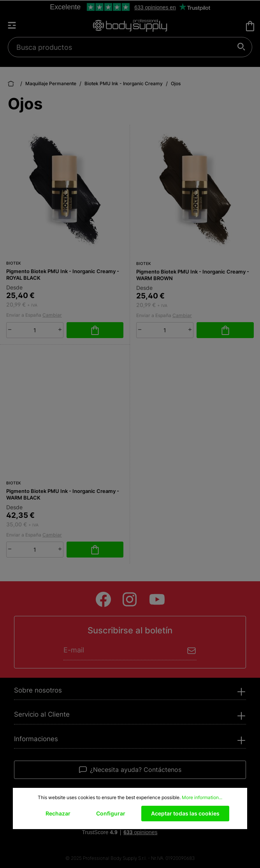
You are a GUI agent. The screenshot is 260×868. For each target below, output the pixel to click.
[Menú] (16, 25)
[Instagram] (130, 599)
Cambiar (52, 315)
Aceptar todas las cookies (185, 813)
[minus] (10, 330)
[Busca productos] (126, 47)
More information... (202, 797)
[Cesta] (250, 26)
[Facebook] (103, 599)
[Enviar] (192, 650)
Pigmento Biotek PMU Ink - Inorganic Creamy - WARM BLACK (63, 494)
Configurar (111, 813)
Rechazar (58, 813)
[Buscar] (242, 47)
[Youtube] (157, 599)
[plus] (60, 330)
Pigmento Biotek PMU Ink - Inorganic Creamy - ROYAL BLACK (63, 274)
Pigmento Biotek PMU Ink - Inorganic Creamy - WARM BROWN (193, 275)
